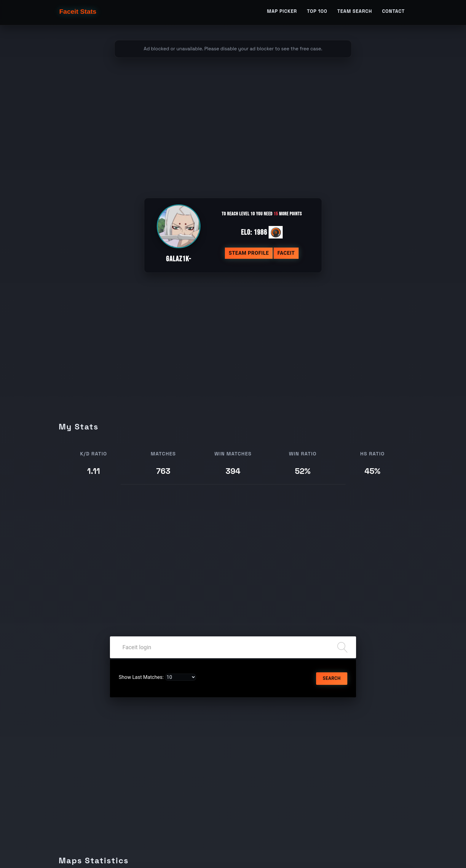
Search (332, 678)
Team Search (355, 15)
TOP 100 (317, 15)
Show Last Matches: (141, 677)
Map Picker (282, 15)
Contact (393, 15)
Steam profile (249, 253)
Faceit (286, 253)
